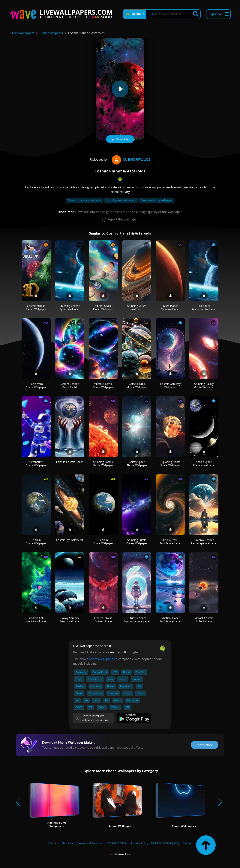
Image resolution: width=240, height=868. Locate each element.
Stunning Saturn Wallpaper (137, 307)
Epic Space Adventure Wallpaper (204, 307)
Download (120, 140)
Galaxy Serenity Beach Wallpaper (70, 620)
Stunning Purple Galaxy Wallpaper (137, 542)
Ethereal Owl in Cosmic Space (103, 620)
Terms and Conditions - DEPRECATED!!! (102, 843)
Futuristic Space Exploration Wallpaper (137, 620)
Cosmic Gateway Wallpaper (170, 385)
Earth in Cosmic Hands (70, 462)
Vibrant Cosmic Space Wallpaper (103, 385)
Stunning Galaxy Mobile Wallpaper (204, 385)
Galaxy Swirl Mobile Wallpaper (170, 542)
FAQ (177, 843)
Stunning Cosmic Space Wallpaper (70, 307)
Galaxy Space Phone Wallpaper (137, 464)
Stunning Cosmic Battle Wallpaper (103, 464)
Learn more (205, 745)
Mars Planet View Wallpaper (170, 307)
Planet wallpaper (52, 33)
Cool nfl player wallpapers (121, 200)
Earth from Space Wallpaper (36, 385)
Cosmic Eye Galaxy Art (70, 540)
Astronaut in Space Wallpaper (36, 464)
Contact (53, 843)
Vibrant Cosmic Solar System (204, 620)
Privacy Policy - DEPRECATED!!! (151, 843)
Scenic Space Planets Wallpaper (204, 464)
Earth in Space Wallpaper (36, 542)
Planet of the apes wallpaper (85, 200)
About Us (67, 843)
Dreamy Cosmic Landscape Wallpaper (204, 542)
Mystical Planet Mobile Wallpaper (170, 620)
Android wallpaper (102, 659)
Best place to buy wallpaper (157, 200)
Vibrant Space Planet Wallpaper (103, 307)
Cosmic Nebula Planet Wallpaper (36, 307)
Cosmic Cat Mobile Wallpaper (36, 620)
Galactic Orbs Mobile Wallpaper (137, 385)
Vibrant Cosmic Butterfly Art (70, 385)
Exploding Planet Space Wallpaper (170, 464)
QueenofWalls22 (130, 159)
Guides (187, 843)
